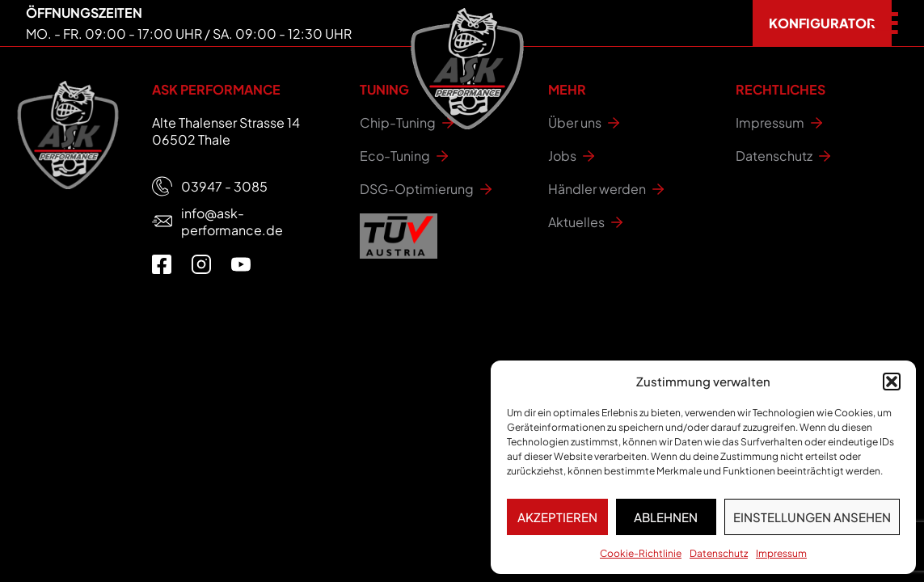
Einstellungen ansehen (812, 517)
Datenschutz (719, 553)
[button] (892, 382)
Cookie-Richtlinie (641, 553)
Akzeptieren (557, 517)
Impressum (781, 553)
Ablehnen (666, 517)
